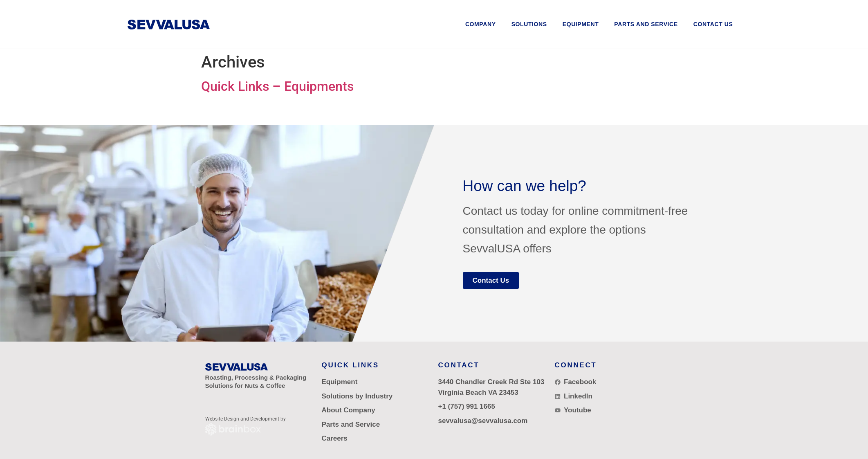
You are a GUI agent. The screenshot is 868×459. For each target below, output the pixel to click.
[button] (529, 24)
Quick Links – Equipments (277, 86)
